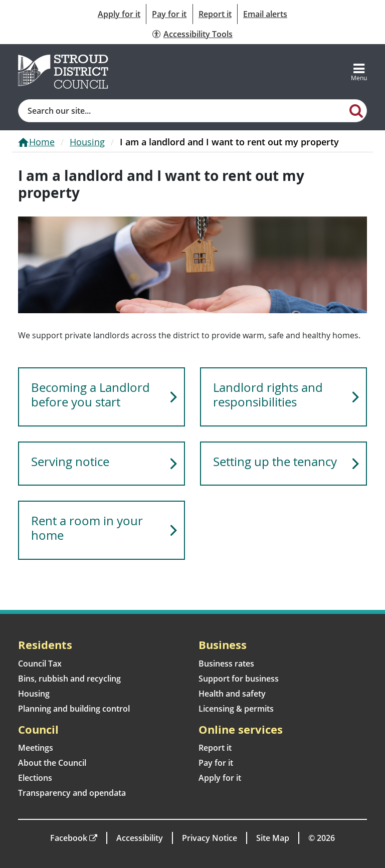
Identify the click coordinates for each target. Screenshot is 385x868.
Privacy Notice (210, 838)
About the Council (52, 763)
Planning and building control (74, 709)
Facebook (69, 838)
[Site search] (182, 111)
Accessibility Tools (198, 34)
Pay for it (169, 14)
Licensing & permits (236, 709)
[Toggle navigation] (359, 72)
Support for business (239, 679)
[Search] (356, 110)
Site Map (273, 838)
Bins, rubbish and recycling (69, 679)
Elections (35, 778)
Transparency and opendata (72, 793)
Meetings (36, 748)
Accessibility (140, 838)
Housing (87, 142)
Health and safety (232, 694)
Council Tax (40, 664)
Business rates (226, 664)
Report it (215, 14)
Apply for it (119, 14)
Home (42, 142)
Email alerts (265, 14)
